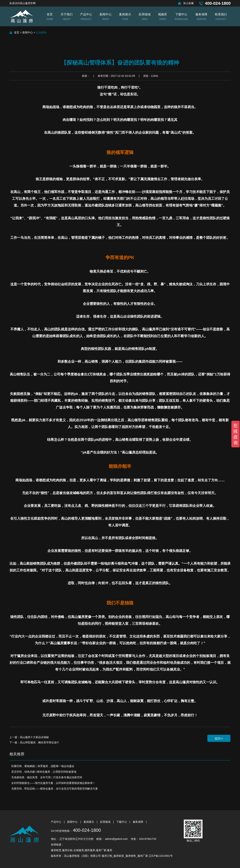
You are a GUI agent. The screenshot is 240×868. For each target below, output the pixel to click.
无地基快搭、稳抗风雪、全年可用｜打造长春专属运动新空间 (47, 777)
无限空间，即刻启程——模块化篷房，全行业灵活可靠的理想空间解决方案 (55, 789)
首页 (17, 32)
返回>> (219, 738)
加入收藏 (188, 3)
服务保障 (138, 822)
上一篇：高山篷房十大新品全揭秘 (29, 737)
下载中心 (122, 822)
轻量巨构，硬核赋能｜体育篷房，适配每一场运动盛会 (43, 766)
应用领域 (106, 822)
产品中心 (56, 822)
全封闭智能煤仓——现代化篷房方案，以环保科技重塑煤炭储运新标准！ (53, 783)
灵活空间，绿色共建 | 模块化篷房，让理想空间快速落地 (44, 772)
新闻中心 (28, 32)
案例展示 (89, 822)
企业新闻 (41, 32)
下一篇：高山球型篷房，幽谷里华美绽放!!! (34, 742)
